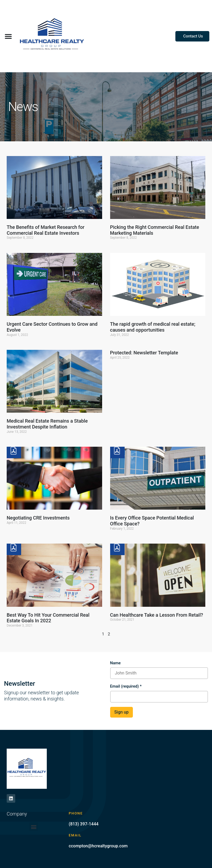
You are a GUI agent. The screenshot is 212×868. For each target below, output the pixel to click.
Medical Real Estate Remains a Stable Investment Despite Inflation (47, 424)
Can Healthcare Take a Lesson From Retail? (157, 615)
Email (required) (126, 686)
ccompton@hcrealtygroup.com (98, 846)
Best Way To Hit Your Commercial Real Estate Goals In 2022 (48, 618)
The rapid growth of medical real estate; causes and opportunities (153, 327)
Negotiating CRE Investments (38, 518)
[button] (8, 36)
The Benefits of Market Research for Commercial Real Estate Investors (46, 230)
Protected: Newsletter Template (144, 353)
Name (115, 663)
